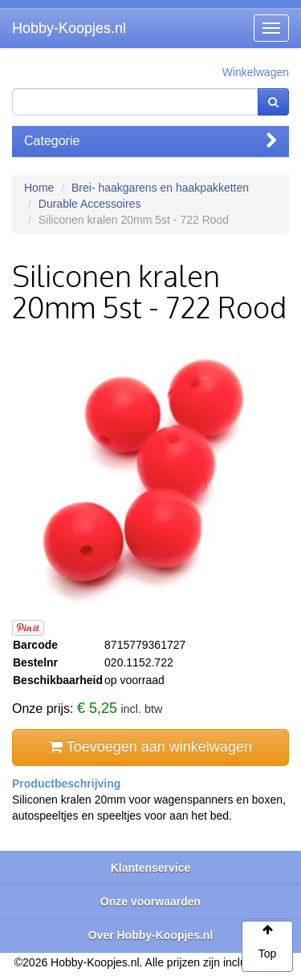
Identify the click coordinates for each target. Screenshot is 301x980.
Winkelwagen (256, 72)
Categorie (150, 141)
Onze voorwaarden (150, 901)
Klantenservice (151, 868)
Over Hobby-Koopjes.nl (151, 935)
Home (39, 188)
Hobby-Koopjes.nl (69, 28)
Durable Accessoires (90, 204)
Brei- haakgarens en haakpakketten (160, 188)
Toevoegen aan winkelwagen (150, 747)
